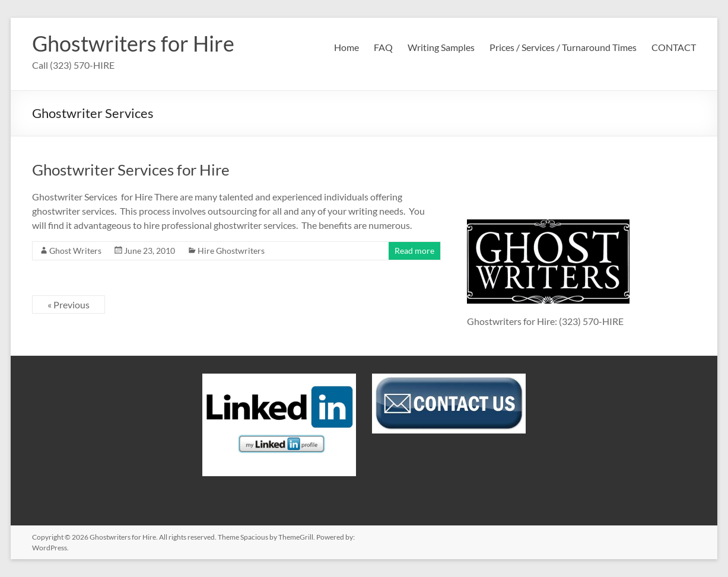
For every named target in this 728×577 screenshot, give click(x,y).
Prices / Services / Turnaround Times (563, 47)
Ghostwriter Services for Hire (131, 170)
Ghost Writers (75, 251)
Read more (414, 251)
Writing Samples (441, 47)
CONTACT (674, 47)
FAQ (383, 47)
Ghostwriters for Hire (133, 43)
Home (346, 47)
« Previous (69, 305)
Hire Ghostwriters (231, 251)
